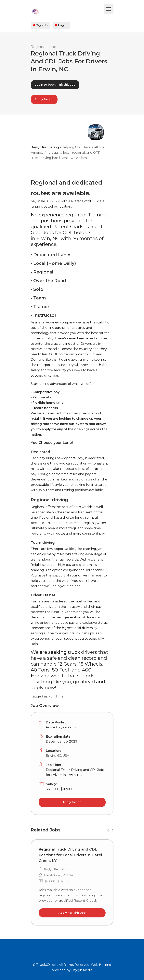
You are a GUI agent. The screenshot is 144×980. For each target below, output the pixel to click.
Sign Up (40, 25)
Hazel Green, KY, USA (59, 875)
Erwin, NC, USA (58, 756)
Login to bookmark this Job (55, 85)
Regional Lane (43, 47)
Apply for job (44, 99)
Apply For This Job (72, 913)
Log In (61, 25)
